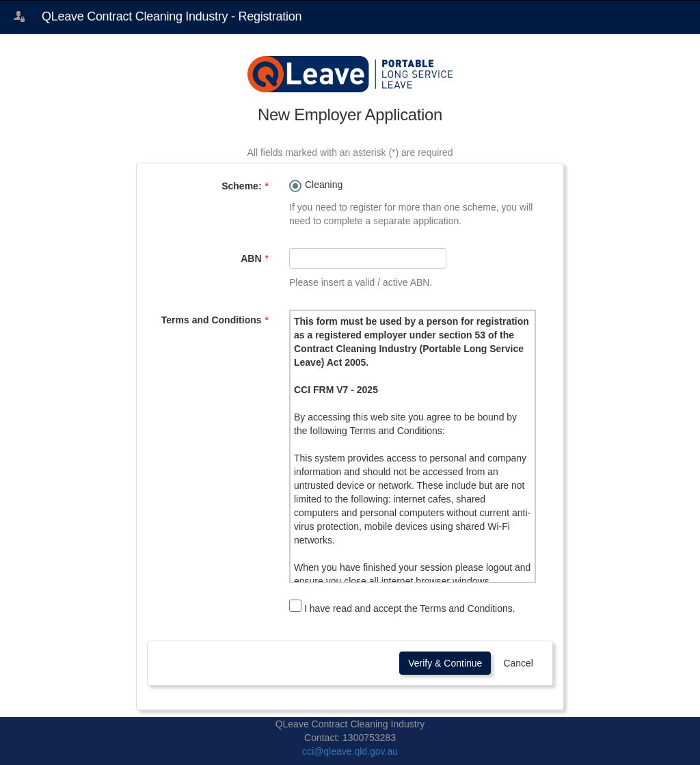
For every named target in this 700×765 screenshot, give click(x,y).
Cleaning (324, 185)
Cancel (518, 663)
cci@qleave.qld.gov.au (350, 751)
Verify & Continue (445, 663)
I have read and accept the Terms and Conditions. (402, 607)
